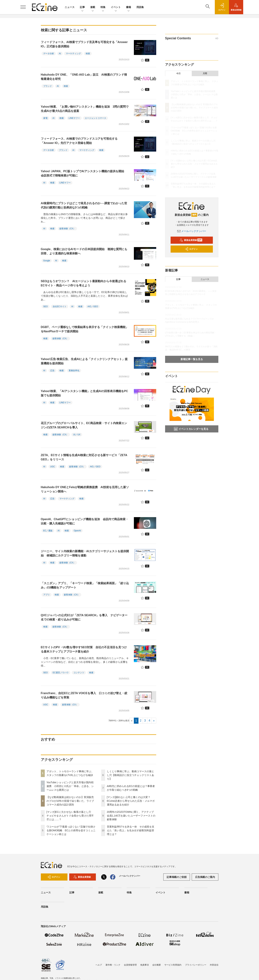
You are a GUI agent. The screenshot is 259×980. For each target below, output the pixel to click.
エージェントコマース (96, 118)
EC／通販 (48, 531)
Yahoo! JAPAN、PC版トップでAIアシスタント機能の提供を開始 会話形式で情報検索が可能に (84, 173)
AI (60, 54)
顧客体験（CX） (67, 229)
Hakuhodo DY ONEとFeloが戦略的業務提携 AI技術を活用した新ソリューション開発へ (85, 489)
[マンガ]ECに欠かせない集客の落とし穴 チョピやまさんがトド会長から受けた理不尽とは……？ (70, 816)
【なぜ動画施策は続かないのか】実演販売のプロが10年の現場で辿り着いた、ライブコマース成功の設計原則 (70, 801)
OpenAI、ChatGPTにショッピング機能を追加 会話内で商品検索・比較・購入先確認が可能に (85, 521)
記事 (82, 7)
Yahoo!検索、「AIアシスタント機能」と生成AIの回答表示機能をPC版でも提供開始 (84, 393)
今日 (178, 73)
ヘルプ (99, 965)
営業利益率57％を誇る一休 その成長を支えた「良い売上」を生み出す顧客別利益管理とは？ (131, 830)
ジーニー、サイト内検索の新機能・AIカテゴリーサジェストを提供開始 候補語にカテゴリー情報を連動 (85, 553)
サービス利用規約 (173, 965)
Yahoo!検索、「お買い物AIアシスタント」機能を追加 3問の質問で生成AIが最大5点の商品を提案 (85, 109)
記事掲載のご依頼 (177, 877)
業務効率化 (74, 371)
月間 (205, 73)
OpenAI (77, 531)
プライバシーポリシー (196, 965)
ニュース (70, 7)
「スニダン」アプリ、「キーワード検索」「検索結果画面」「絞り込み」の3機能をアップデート (85, 585)
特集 (103, 7)
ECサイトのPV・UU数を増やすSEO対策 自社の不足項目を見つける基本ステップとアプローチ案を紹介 (84, 649)
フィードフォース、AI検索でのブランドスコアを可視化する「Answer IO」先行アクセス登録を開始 (79, 141)
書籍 (129, 7)
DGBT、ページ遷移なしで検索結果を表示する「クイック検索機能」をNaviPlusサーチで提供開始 (85, 329)
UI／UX (77, 435)
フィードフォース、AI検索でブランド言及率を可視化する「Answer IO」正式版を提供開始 (84, 44)
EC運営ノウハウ (61, 673)
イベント (116, 7)
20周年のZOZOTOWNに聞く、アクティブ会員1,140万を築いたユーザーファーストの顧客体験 (131, 816)
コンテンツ (79, 673)
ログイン (191, 249)
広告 (52, 371)
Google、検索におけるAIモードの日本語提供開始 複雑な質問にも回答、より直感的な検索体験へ (84, 251)
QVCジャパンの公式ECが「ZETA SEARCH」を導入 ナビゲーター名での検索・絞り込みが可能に (84, 617)
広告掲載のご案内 (205, 877)
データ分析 (49, 54)
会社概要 (157, 965)
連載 (93, 7)
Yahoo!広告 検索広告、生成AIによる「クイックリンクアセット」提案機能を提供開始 (84, 361)
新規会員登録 (191, 240)
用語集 (140, 7)
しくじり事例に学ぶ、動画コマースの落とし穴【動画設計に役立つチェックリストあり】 (130, 775)
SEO (46, 307)
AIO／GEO (93, 307)
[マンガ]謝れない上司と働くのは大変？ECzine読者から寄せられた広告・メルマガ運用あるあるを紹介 (131, 801)
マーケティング (73, 54)
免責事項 (145, 965)
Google (47, 261)
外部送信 (214, 965)
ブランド (48, 86)
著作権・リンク (113, 965)
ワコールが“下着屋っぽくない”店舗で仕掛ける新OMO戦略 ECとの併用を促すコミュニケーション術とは (71, 830)
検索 (88, 54)
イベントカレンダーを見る (191, 429)
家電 (45, 118)
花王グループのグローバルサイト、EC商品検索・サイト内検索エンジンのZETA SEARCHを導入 (84, 425)
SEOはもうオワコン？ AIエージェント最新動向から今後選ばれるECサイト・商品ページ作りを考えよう (84, 283)
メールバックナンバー (192, 231)
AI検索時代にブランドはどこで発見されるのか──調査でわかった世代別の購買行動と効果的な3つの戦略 (84, 205)
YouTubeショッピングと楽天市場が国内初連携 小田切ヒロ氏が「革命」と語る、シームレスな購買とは (70, 786)
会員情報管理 (130, 965)
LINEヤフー (74, 118)
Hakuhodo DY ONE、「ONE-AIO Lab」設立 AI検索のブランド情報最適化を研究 (84, 77)
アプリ (47, 595)
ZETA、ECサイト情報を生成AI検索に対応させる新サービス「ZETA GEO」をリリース (84, 457)
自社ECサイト (60, 307)
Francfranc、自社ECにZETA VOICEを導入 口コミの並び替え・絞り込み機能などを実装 (84, 695)
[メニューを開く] (23, 7)
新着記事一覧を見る (192, 359)
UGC (53, 467)
